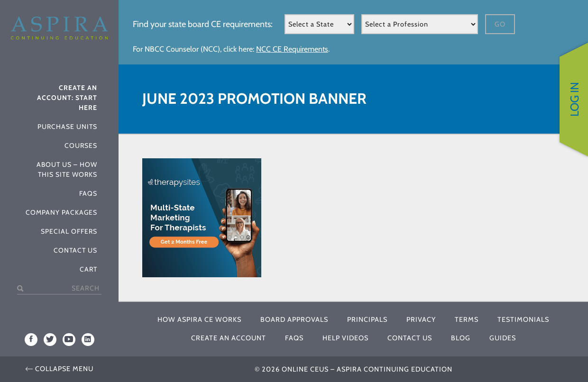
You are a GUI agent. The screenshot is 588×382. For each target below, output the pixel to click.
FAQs (88, 193)
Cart (88, 269)
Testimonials (523, 319)
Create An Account (229, 338)
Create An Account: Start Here (67, 98)
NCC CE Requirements (292, 49)
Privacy (421, 319)
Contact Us (75, 250)
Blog (461, 338)
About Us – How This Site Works (67, 169)
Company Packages (61, 212)
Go (500, 24)
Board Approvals (294, 319)
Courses (81, 146)
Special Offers (69, 231)
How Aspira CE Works (199, 319)
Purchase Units (67, 127)
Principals (367, 319)
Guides (503, 338)
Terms (467, 319)
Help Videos (345, 338)
